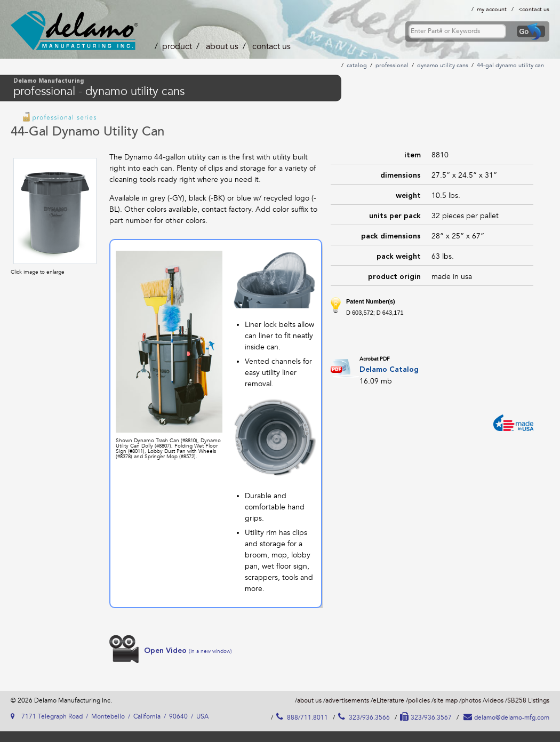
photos (471, 701)
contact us (536, 9)
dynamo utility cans (443, 65)
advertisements (347, 701)
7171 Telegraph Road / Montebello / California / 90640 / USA (110, 717)
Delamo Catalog (389, 370)
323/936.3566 (364, 718)
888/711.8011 (302, 718)
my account (492, 9)
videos (494, 701)
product (177, 46)
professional (392, 65)
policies (419, 701)
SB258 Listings (528, 701)
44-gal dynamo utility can (510, 65)
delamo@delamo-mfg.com (506, 718)
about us (222, 46)
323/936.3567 (426, 718)
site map (446, 701)
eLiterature (389, 701)
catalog (357, 65)
